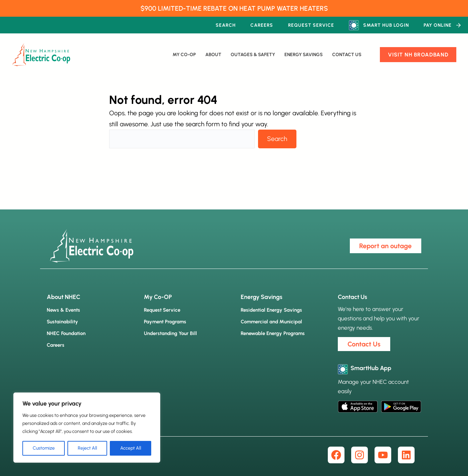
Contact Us (347, 55)
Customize (44, 448)
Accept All (131, 448)
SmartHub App (371, 368)
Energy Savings (304, 55)
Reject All (87, 448)
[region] (87, 428)
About (213, 55)
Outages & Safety (253, 55)
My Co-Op (184, 55)
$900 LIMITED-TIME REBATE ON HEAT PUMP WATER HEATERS (234, 8)
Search (277, 139)
